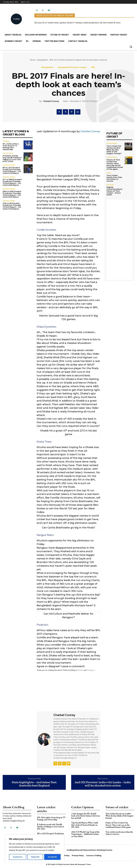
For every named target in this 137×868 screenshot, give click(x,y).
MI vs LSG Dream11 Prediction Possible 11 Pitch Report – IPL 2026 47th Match (12, 170)
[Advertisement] (69, 155)
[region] (35, 849)
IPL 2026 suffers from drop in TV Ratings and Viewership (11, 147)
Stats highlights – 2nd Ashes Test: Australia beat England (34, 784)
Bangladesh (43, 60)
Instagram (91, 670)
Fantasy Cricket (9, 165)
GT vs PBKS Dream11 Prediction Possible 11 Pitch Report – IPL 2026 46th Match (12, 182)
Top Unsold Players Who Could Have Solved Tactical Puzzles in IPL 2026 (85, 825)
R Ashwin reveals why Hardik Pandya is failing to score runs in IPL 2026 (12, 159)
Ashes (109, 173)
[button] (131, 47)
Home (33, 60)
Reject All (35, 857)
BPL (93, 67)
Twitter (80, 670)
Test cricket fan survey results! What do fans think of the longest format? (114, 150)
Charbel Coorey (51, 101)
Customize (18, 857)
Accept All (52, 857)
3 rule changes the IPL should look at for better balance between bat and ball (86, 816)
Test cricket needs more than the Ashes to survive (114, 178)
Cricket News (8, 153)
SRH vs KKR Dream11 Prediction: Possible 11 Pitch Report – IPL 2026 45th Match (12, 194)
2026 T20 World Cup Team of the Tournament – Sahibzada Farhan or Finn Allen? (85, 834)
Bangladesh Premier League (72, 67)
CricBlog (6, 141)
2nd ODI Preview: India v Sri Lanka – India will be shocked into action (103, 784)
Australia (110, 185)
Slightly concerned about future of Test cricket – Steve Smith (114, 191)
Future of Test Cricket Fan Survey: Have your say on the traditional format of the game (115, 164)
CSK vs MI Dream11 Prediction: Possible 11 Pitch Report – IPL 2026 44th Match (12, 206)
